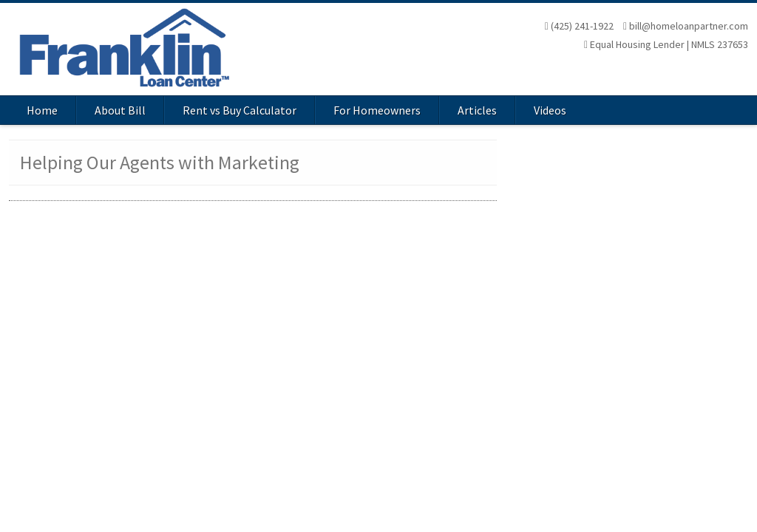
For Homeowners (377, 110)
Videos (550, 110)
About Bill (120, 110)
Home (42, 110)
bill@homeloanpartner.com (686, 26)
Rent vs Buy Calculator (240, 110)
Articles (477, 110)
